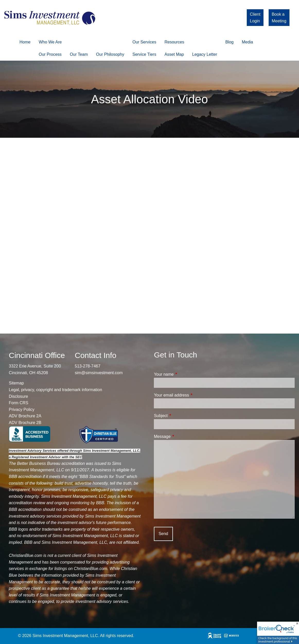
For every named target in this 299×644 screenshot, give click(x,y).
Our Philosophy (110, 54)
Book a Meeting (279, 18)
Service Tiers (144, 54)
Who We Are (50, 42)
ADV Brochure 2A (25, 416)
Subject (180, 416)
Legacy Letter (205, 54)
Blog (230, 42)
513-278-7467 (88, 366)
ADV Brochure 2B (25, 423)
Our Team (79, 54)
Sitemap (16, 383)
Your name (183, 374)
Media (248, 42)
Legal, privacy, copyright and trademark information (55, 390)
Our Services (144, 42)
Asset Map (174, 54)
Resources (174, 42)
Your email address (191, 395)
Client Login (255, 18)
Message (182, 436)
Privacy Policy (22, 410)
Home (25, 42)
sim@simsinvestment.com (99, 373)
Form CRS (19, 403)
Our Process (50, 54)
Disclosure (18, 396)
